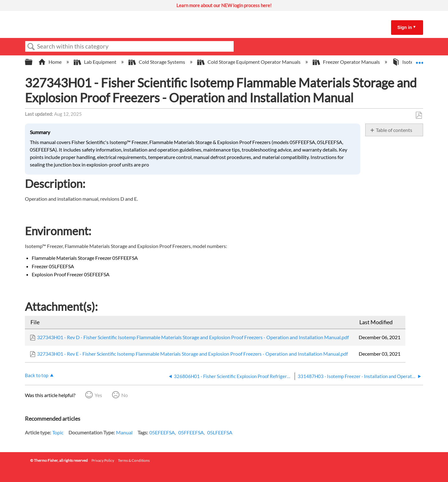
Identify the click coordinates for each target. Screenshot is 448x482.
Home (50, 62)
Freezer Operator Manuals (347, 62)
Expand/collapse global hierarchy (33, 62)
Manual (124, 432)
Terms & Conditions (134, 460)
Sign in (405, 27)
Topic (58, 432)
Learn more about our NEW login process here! (224, 5)
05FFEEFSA (191, 432)
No (125, 395)
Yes (98, 395)
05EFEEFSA (162, 432)
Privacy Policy (103, 460)
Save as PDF (419, 115)
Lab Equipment (96, 62)
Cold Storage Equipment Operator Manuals (249, 62)
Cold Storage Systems (157, 62)
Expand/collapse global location (419, 60)
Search (31, 47)
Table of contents (394, 130)
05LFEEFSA (220, 432)
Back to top (37, 375)
